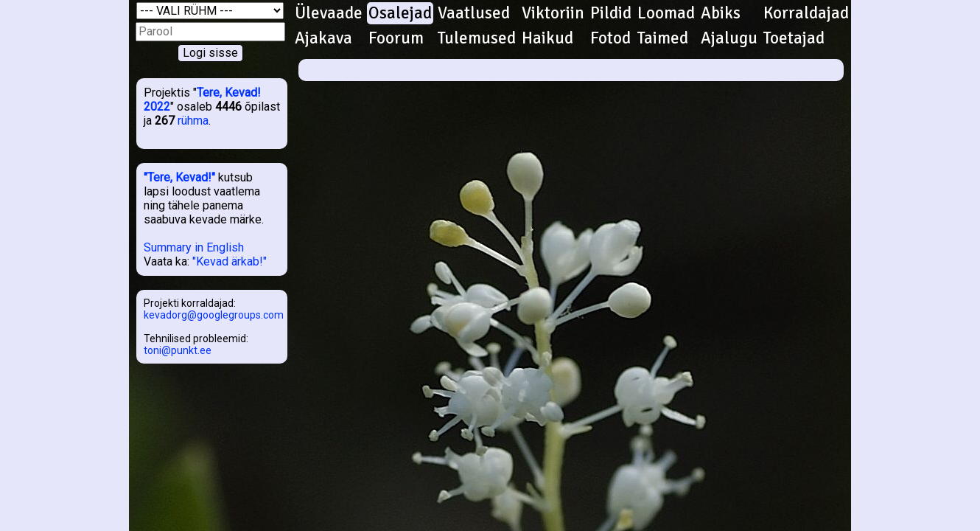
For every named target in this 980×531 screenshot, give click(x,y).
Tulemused (477, 38)
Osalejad (400, 13)
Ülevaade (329, 13)
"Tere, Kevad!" (179, 177)
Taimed (663, 38)
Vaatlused (474, 13)
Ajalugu (729, 38)
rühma (193, 121)
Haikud (547, 38)
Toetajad (794, 38)
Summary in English (194, 247)
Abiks (721, 13)
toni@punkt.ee (178, 350)
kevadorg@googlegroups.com (214, 315)
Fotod (610, 38)
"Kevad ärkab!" (230, 261)
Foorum (396, 38)
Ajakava (323, 38)
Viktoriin (553, 13)
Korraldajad (806, 13)
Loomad (666, 13)
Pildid (611, 13)
